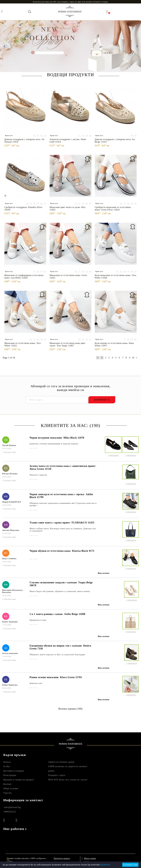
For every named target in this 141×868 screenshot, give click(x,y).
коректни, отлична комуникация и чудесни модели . (54, 444)
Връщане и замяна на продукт (19, 780)
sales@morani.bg (12, 807)
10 (133, 358)
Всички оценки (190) (70, 709)
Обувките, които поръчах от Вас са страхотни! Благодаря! (57, 655)
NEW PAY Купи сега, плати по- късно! (68, 780)
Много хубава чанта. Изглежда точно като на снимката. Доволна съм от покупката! (63, 530)
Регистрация (10, 775)
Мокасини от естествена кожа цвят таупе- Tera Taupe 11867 (67, 344)
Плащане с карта (57, 775)
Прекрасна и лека (38, 620)
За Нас (7, 766)
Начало (7, 762)
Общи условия (11, 788)
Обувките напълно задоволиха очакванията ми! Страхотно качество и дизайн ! (63, 504)
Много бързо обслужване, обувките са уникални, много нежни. (60, 591)
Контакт (7, 784)
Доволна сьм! (36, 683)
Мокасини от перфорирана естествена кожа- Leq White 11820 (24, 276)
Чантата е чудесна (38, 475)
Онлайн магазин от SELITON (119, 860)
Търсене (8, 793)
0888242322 (10, 812)
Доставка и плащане (14, 771)
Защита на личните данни (61, 762)
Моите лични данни (90, 859)
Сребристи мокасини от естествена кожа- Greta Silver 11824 (113, 208)
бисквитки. (105, 865)
